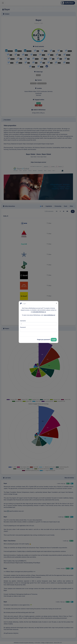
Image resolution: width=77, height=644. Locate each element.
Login (54, 340)
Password (23, 327)
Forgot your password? (44, 340)
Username (23, 321)
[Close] (56, 303)
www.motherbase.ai (49, 315)
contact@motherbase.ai (39, 312)
